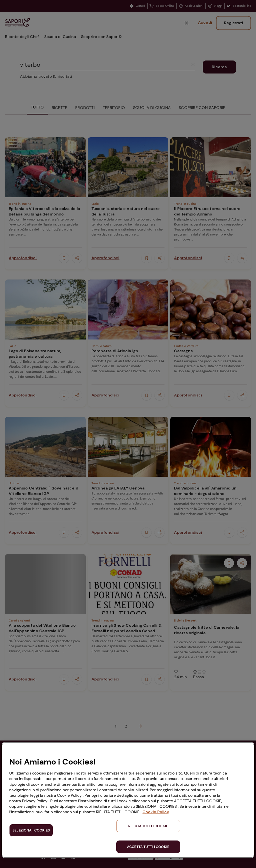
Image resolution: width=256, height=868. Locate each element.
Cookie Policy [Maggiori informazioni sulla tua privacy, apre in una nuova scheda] (156, 812)
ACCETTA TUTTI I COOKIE (148, 847)
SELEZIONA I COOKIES (31, 830)
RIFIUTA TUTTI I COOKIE (148, 826)
